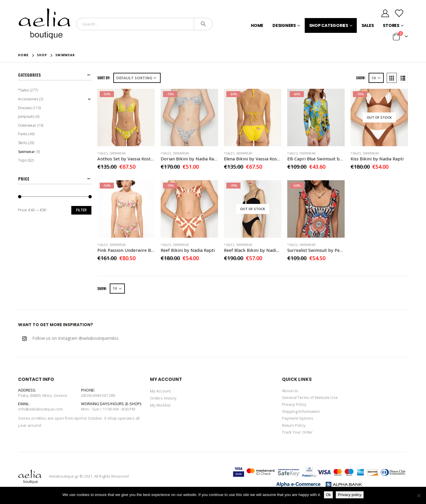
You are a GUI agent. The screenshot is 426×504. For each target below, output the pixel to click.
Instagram (25, 339)
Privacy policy (350, 495)
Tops (22, 160)
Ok (329, 495)
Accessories (28, 99)
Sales (368, 25)
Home (257, 25)
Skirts (22, 143)
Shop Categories (329, 25)
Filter (81, 210)
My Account (160, 391)
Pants (23, 134)
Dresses (25, 108)
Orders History (163, 398)
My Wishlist (160, 405)
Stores (391, 25)
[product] (126, 117)
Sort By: (104, 78)
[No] (419, 495)
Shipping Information (301, 411)
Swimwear (118, 153)
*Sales (103, 153)
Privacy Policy (294, 404)
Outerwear (27, 125)
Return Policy (294, 425)
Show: (361, 78)
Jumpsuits (26, 116)
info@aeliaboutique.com (40, 409)
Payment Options (298, 418)
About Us (290, 391)
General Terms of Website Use (310, 397)
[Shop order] (137, 78)
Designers (284, 25)
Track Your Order (297, 432)
